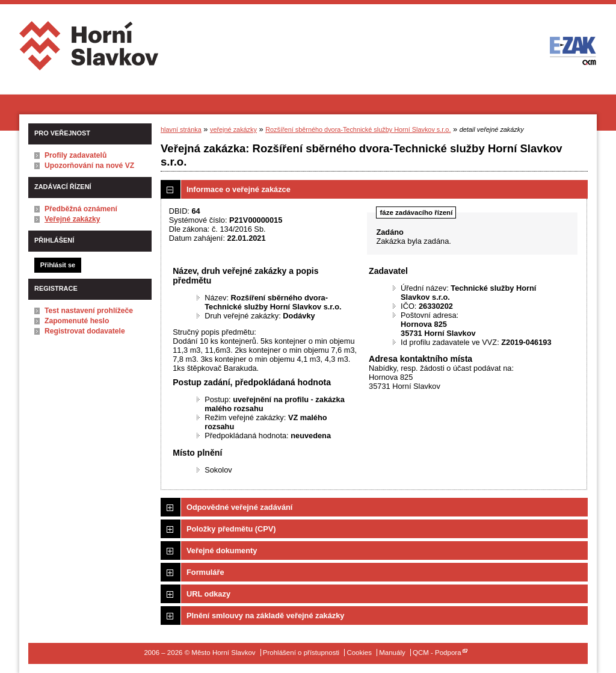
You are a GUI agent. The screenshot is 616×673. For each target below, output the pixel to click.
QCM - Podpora (437, 653)
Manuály (392, 653)
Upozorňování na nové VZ (89, 166)
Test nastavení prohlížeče (89, 311)
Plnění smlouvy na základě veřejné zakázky (265, 616)
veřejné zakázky (233, 129)
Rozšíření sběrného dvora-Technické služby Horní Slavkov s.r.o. (358, 129)
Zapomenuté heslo (77, 321)
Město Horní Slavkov (90, 50)
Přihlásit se (58, 265)
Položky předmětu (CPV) (231, 529)
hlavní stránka (181, 129)
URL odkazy (208, 594)
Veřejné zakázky (72, 219)
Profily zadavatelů (75, 155)
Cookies (359, 653)
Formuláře (205, 572)
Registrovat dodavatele (85, 331)
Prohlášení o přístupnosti (301, 653)
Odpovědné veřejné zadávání (239, 507)
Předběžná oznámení (81, 209)
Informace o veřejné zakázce (239, 189)
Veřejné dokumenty (222, 550)
